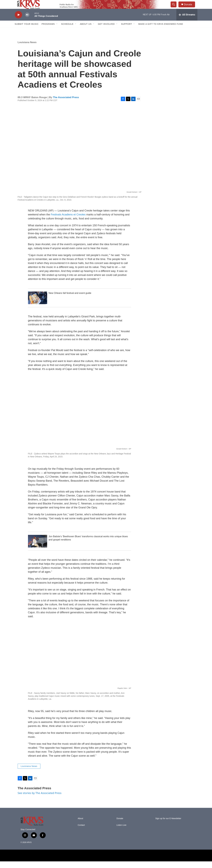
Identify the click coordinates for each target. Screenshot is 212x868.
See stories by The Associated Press (40, 800)
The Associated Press (66, 104)
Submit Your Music (27, 31)
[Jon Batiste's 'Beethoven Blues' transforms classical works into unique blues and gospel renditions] (38, 548)
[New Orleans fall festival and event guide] (38, 304)
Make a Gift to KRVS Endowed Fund (161, 31)
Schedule (67, 31)
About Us (86, 31)
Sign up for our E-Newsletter (168, 825)
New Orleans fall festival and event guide (70, 300)
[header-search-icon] (175, 8)
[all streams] (187, 21)
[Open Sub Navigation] (57, 31)
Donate (190, 8)
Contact (81, 832)
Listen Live (121, 832)
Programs (48, 31)
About (81, 825)
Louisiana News (27, 49)
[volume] (27, 21)
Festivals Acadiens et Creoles (68, 221)
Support (127, 31)
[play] (18, 21)
